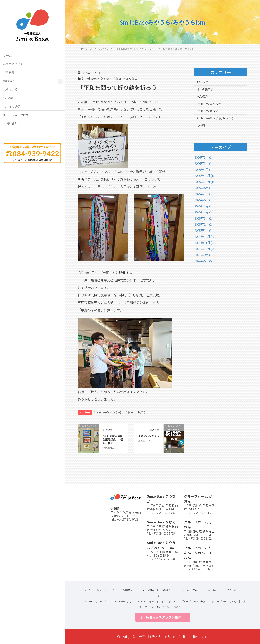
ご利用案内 (10, 73)
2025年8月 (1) (203, 188)
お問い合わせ (12, 123)
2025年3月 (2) (203, 218)
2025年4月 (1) (203, 212)
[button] (163, 617)
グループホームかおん (193, 601)
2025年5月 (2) (203, 206)
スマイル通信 (12, 106)
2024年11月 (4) (204, 243)
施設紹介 (9, 81)
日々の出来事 (205, 89)
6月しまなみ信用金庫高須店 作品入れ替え (113, 440)
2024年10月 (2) (204, 249)
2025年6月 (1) (203, 200)
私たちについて (13, 64)
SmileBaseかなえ (207, 111)
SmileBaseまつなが (209, 104)
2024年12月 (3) (204, 236)
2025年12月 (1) (204, 176)
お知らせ (132, 78)
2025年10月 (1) (204, 182)
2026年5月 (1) (203, 157)
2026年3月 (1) (203, 163)
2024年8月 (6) (203, 261)
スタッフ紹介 (12, 89)
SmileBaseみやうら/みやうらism (102, 78)
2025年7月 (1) (203, 194)
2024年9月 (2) (203, 255)
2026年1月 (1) (203, 169)
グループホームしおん (224, 601)
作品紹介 (9, 98)
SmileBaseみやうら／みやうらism (156, 601)
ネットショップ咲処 (16, 115)
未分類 (201, 126)
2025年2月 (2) (203, 224)
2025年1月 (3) (203, 230)
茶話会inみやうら (149, 436)
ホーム (8, 55)
